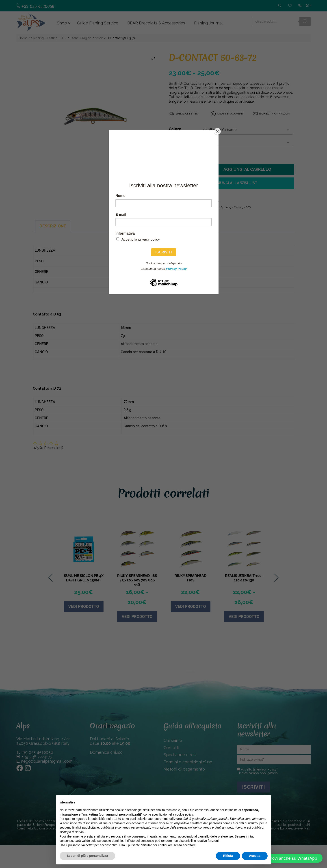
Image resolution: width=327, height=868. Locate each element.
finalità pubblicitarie (86, 827)
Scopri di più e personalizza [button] (87, 856)
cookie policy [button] (184, 814)
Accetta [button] (255, 856)
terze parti (129, 819)
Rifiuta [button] (228, 856)
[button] (287, 858)
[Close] (217, 131)
